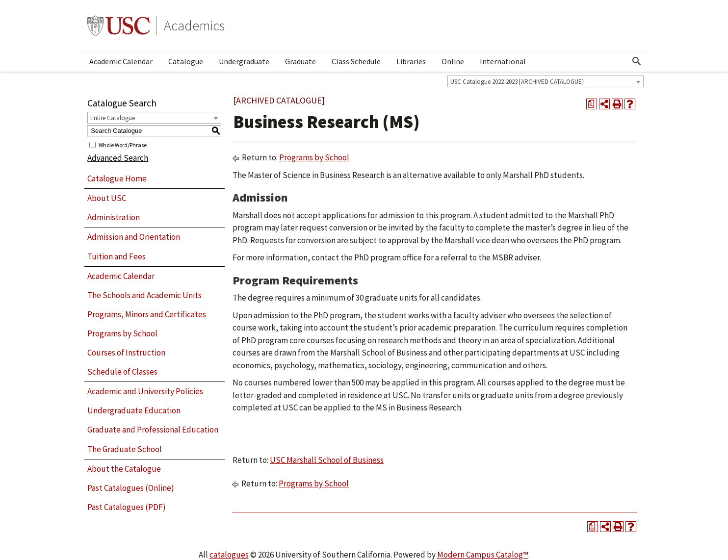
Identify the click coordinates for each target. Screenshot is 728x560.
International (503, 61)
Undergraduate (244, 61)
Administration (114, 217)
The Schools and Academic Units (144, 295)
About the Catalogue (124, 469)
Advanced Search (118, 158)
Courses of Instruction (126, 353)
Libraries (411, 61)
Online (453, 61)
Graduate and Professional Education (153, 430)
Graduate (300, 61)
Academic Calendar (121, 61)
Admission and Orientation (134, 237)
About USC (107, 198)
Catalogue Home (117, 178)
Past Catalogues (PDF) (127, 507)
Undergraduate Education (134, 410)
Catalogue (186, 61)
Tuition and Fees (117, 256)
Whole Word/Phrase (123, 144)
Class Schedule (356, 61)
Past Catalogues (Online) (131, 488)
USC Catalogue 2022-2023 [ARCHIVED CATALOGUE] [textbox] (517, 82)
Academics (194, 25)
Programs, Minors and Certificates (147, 314)
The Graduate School (125, 449)
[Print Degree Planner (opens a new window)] (592, 104)
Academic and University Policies (145, 391)
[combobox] (546, 81)
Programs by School (122, 333)
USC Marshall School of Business (327, 460)
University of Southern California (119, 25)
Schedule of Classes (122, 372)
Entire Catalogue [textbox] (113, 118)
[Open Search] (637, 61)
